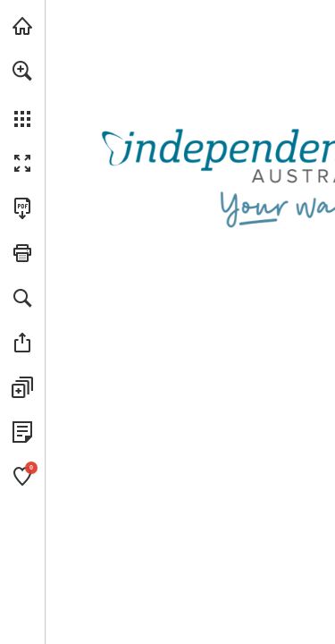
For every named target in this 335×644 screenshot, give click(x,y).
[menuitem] (22, 94)
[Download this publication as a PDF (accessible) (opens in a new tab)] (22, 208)
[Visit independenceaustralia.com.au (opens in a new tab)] (22, 26)
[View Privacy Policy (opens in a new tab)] (22, 432)
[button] (22, 71)
